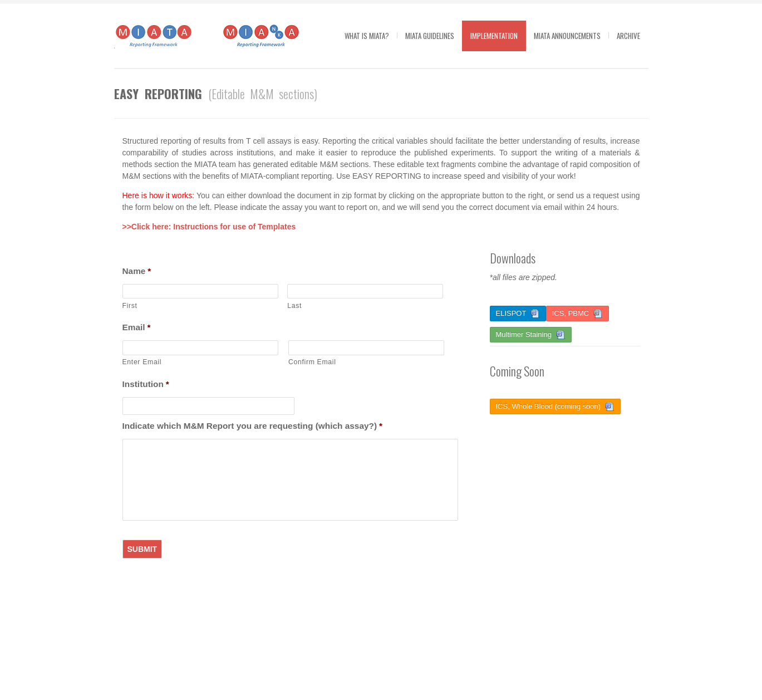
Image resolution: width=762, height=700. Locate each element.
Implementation (494, 36)
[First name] (200, 292)
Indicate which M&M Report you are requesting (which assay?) (252, 426)
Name (137, 271)
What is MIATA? (367, 36)
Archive (628, 36)
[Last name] (365, 292)
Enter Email (142, 362)
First (130, 306)
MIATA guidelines (430, 36)
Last (294, 306)
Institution (146, 384)
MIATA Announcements (567, 36)
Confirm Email (312, 362)
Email (137, 327)
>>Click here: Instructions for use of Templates (209, 227)
